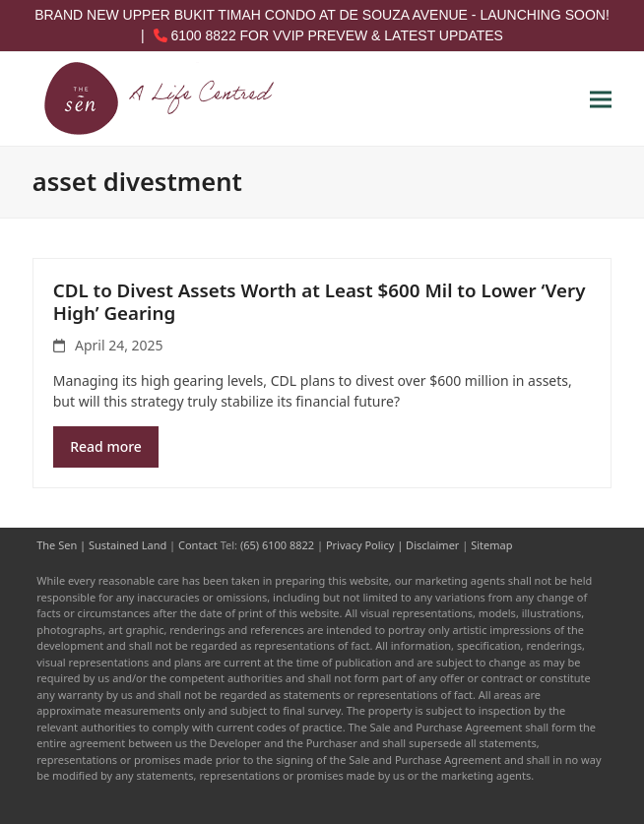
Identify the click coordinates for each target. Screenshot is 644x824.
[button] (601, 99)
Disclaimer (432, 545)
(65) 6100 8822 (277, 545)
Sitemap (491, 545)
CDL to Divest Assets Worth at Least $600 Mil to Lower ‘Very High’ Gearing (320, 301)
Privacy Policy (360, 545)
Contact (198, 545)
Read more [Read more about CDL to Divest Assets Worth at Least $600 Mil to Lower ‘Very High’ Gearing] (106, 446)
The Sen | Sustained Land (101, 545)
